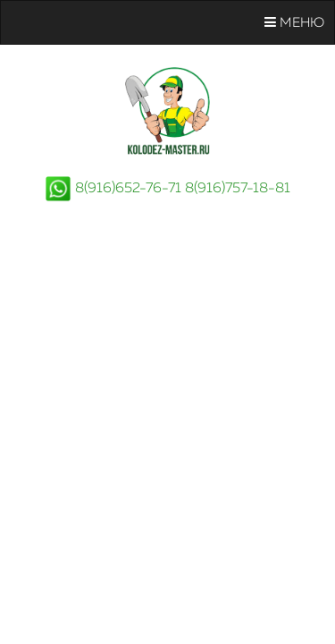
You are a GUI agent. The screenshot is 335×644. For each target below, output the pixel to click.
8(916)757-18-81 (238, 189)
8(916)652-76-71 (128, 189)
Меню (294, 22)
